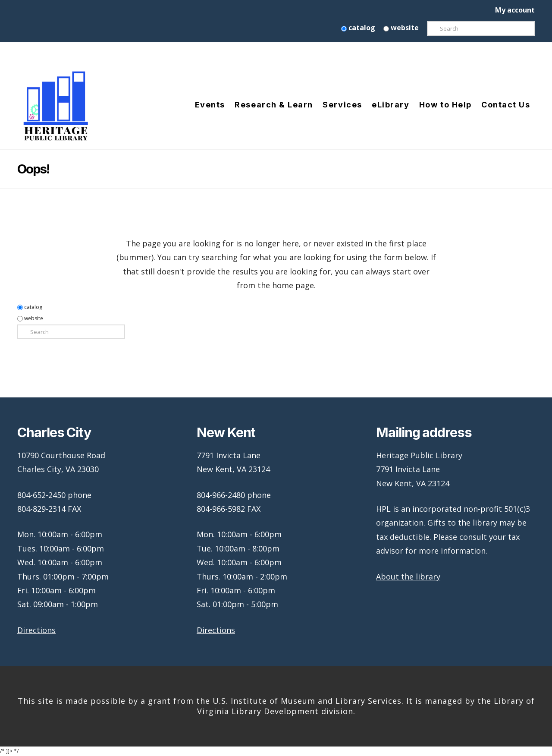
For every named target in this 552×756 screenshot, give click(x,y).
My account (515, 10)
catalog (358, 28)
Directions (36, 630)
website (401, 28)
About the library (408, 576)
